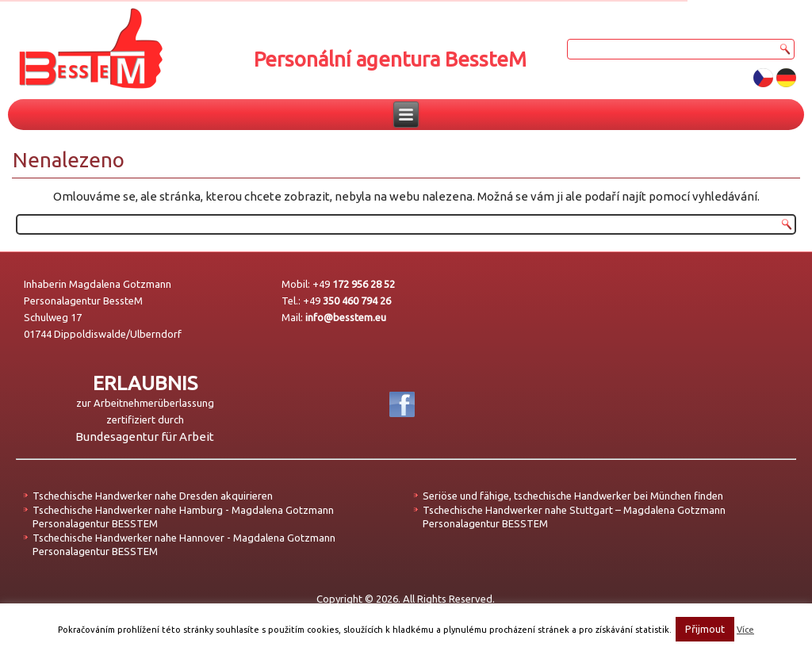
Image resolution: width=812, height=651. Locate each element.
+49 (354, 284)
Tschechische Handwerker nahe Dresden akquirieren (153, 496)
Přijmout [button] (705, 629)
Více (745, 630)
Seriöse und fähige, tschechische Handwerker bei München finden (573, 496)
